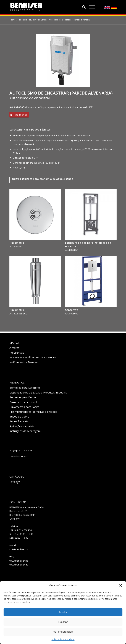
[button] (121, 585)
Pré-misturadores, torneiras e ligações (33, 412)
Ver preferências (63, 632)
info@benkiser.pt (19, 549)
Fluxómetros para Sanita (24, 407)
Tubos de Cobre (19, 416)
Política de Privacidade (63, 639)
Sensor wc (72, 310)
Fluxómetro (17, 243)
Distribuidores (18, 456)
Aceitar (63, 612)
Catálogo (15, 482)
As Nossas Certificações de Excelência (33, 357)
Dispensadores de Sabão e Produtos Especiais (38, 392)
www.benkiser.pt (19, 561)
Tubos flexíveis (19, 421)
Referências (17, 353)
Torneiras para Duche (23, 397)
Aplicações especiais (22, 426)
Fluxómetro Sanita (38, 20)
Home (13, 20)
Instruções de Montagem (25, 431)
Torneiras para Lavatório (25, 388)
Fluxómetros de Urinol (23, 402)
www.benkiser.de (19, 565)
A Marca (14, 348)
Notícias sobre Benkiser (24, 362)
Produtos (22, 20)
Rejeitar (63, 622)
